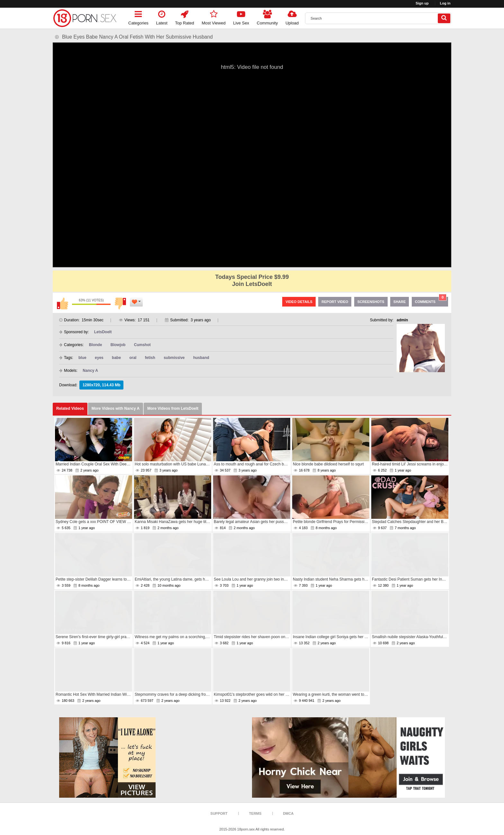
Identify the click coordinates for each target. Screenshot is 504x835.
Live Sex (241, 17)
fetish (150, 358)
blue (82, 358)
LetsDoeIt (103, 332)
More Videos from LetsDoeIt (173, 408)
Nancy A (90, 371)
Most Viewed (213, 17)
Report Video (335, 302)
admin (402, 320)
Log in (445, 3)
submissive (174, 358)
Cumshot (142, 345)
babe (116, 358)
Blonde (96, 345)
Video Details (299, 302)
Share (400, 302)
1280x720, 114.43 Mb (101, 385)
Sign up (422, 3)
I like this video (62, 303)
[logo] (85, 18)
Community (267, 17)
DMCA (288, 813)
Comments (431, 300)
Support (219, 813)
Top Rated (185, 17)
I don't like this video (120, 303)
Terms (255, 813)
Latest (162, 17)
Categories (138, 17)
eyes (99, 358)
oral (133, 358)
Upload (292, 17)
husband (201, 358)
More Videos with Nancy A (116, 408)
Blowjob (118, 345)
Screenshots (371, 302)
